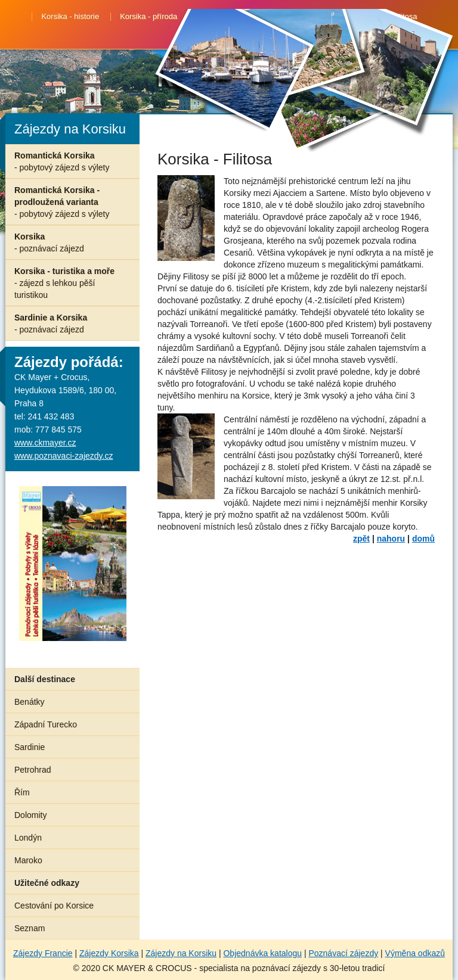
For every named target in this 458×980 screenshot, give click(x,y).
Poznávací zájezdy (343, 953)
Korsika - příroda (148, 17)
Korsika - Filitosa (388, 17)
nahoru (391, 539)
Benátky (30, 702)
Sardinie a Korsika (51, 323)
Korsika (49, 242)
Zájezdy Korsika (109, 953)
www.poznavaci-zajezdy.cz (64, 456)
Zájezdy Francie (43, 953)
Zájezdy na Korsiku (181, 953)
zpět (361, 539)
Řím (22, 792)
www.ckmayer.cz (45, 443)
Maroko (28, 860)
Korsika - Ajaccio (229, 32)
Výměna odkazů (415, 953)
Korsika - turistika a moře (64, 283)
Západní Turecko (46, 724)
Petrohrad (33, 770)
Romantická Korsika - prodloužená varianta (62, 202)
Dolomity (30, 815)
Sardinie (30, 747)
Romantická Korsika (62, 161)
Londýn (28, 838)
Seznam (30, 928)
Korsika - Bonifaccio (305, 17)
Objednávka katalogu (262, 953)
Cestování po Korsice (54, 906)
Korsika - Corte (224, 17)
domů (423, 539)
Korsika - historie (70, 17)
